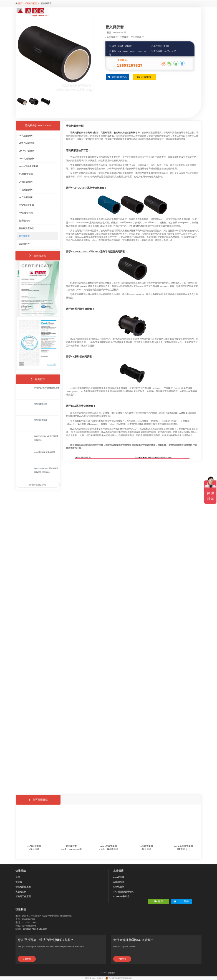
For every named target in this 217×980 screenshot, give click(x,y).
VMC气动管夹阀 (27, 159)
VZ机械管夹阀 (26, 190)
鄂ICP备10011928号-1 (94, 978)
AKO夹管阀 (119, 887)
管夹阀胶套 (24, 236)
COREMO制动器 (121, 896)
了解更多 (27, 959)
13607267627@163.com (35, 929)
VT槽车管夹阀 (26, 182)
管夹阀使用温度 (41, 420)
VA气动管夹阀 (26, 197)
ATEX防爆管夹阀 (109, 846)
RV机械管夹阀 (26, 213)
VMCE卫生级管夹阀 (29, 166)
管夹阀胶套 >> (33, 3)
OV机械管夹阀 (26, 174)
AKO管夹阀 (119, 877)
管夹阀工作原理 (23, 896)
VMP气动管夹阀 (27, 143)
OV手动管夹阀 (146, 846)
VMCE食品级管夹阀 (183, 846)
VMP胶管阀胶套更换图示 (45, 452)
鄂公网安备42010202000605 (120, 978)
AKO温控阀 (119, 882)
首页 (18, 877)
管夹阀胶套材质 (41, 404)
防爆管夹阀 (24, 220)
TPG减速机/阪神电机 (123, 891)
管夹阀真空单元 (27, 228)
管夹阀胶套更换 (23, 887)
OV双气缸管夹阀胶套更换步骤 (47, 388)
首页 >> (22, 3)
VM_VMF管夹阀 (27, 151)
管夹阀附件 (24, 244)
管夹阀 (19, 882)
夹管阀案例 (21, 891)
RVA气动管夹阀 (26, 205)
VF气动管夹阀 (26, 135)
